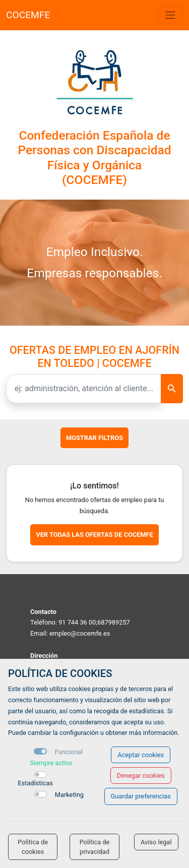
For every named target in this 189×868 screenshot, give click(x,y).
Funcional (69, 752)
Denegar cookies (141, 776)
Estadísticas (35, 783)
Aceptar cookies (141, 755)
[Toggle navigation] (170, 15)
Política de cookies (33, 847)
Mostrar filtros (94, 438)
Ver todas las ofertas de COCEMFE (94, 535)
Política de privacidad (95, 847)
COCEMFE (28, 15)
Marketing (69, 795)
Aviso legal (156, 842)
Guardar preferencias (141, 796)
